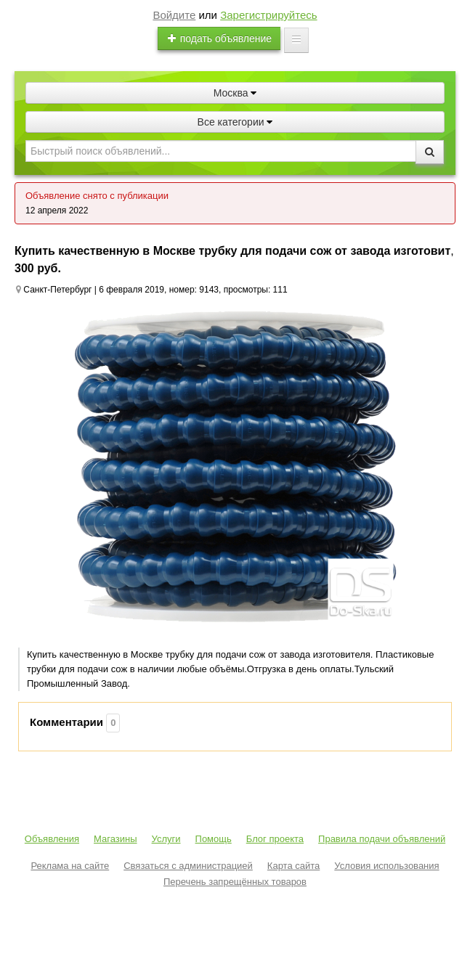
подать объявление (219, 38)
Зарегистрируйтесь (268, 15)
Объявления (52, 839)
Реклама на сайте (70, 866)
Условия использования (386, 866)
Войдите (174, 15)
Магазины (116, 839)
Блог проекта (275, 839)
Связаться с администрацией (188, 866)
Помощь (214, 839)
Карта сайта (293, 866)
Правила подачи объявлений (382, 839)
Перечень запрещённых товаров (235, 882)
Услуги (166, 839)
